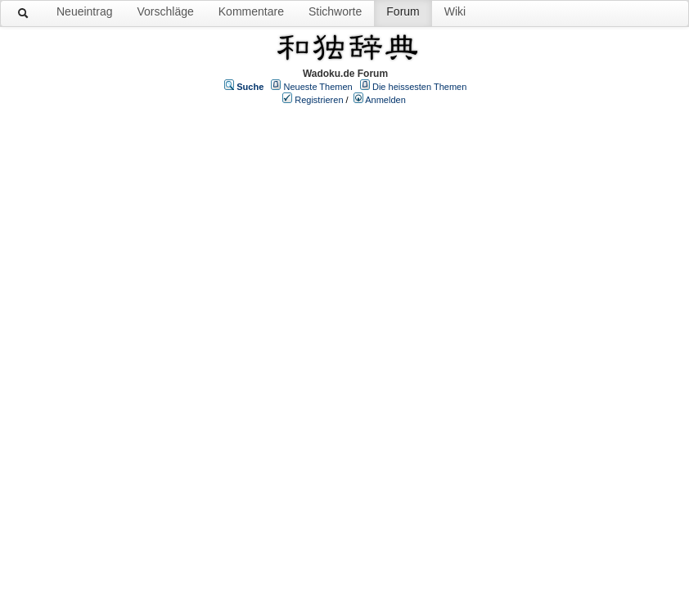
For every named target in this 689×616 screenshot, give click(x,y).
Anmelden (385, 100)
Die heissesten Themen (419, 87)
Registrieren (319, 100)
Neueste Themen (318, 87)
